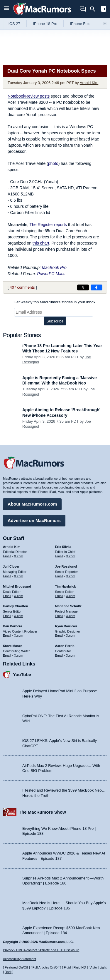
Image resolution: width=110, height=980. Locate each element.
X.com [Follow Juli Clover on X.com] (19, 576)
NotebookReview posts (29, 96)
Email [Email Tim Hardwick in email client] (59, 596)
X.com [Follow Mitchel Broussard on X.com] (19, 596)
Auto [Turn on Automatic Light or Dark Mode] (94, 967)
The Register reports (48, 225)
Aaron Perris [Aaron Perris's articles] (65, 646)
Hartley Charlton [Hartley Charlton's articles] (16, 606)
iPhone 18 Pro (45, 24)
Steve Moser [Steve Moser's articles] (12, 646)
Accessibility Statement (20, 959)
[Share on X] (83, 287)
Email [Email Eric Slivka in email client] (59, 556)
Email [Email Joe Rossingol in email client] (59, 576)
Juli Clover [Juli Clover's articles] (11, 566)
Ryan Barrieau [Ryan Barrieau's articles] (66, 626)
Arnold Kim (89, 83)
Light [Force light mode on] (103, 967)
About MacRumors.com (32, 504)
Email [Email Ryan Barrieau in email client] (59, 636)
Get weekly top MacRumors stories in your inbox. (55, 302)
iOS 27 (14, 24)
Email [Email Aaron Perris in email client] (59, 655)
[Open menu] (6, 9)
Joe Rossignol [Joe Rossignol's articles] (66, 566)
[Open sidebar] (104, 10)
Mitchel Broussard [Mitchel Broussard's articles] (17, 586)
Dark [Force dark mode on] (8, 972)
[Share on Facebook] (97, 287)
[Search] (95, 9)
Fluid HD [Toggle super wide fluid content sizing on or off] (80, 967)
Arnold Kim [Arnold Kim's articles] (12, 547)
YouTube (22, 674)
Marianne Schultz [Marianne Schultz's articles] (68, 606)
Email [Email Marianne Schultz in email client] (59, 616)
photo (53, 163)
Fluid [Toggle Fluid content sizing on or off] (67, 967)
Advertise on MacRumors (34, 520)
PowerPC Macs (51, 274)
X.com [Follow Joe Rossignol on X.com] (71, 576)
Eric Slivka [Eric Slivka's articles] (63, 547)
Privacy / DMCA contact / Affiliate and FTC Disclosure (41, 950)
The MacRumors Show (42, 812)
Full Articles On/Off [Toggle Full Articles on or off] (46, 967)
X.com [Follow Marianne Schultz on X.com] (71, 616)
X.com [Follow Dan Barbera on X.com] (19, 636)
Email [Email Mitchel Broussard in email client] (7, 596)
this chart (41, 243)
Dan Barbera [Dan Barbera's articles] (12, 626)
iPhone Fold (80, 24)
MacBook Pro (54, 267)
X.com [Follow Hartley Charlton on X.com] (19, 616)
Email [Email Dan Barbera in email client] (7, 636)
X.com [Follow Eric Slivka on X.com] (71, 556)
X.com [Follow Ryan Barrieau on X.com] (71, 636)
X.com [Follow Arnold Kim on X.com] (19, 556)
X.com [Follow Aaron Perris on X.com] (71, 655)
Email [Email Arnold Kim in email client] (7, 556)
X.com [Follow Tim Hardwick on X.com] (71, 596)
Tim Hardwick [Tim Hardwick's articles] (66, 586)
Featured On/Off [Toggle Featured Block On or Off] (16, 967)
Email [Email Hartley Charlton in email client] (7, 616)
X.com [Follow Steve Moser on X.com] (19, 655)
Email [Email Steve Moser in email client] (7, 655)
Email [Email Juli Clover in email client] (7, 576)
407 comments (22, 287)
